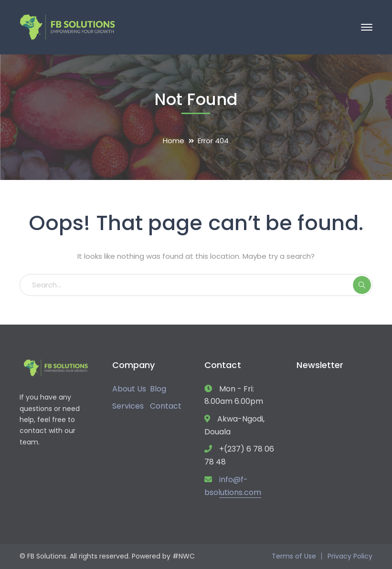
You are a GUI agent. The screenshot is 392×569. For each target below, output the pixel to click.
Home (174, 141)
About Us (129, 389)
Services (128, 406)
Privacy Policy (350, 556)
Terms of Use (294, 556)
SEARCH (362, 285)
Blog (158, 389)
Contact (166, 406)
